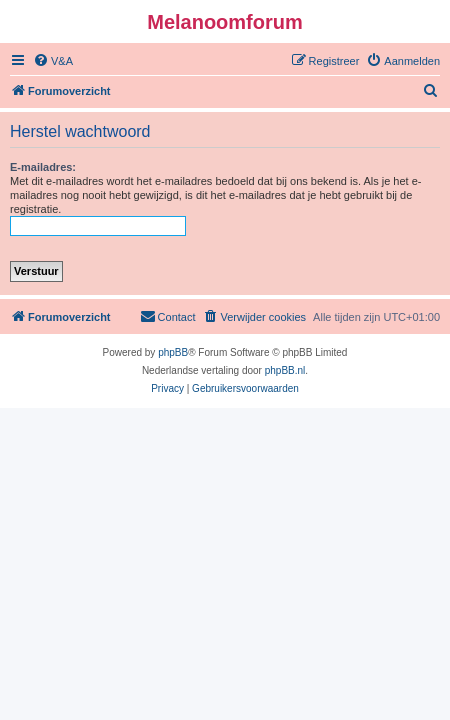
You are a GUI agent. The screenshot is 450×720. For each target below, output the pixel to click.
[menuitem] (53, 61)
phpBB (173, 352)
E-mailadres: (43, 167)
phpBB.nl (285, 370)
